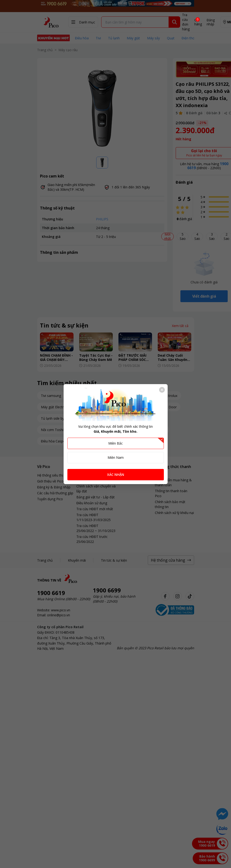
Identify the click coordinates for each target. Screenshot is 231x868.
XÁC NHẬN (116, 475)
